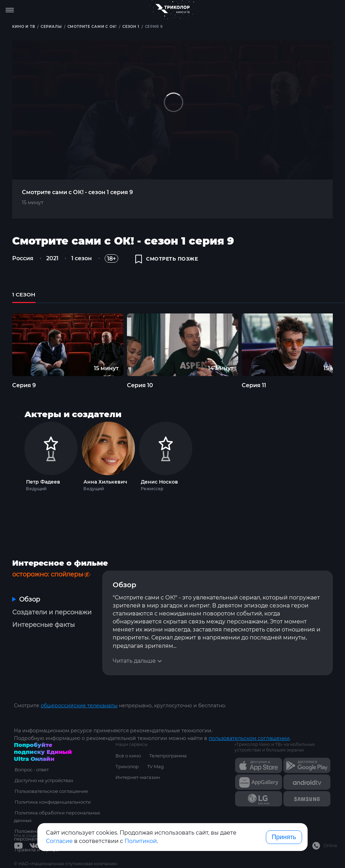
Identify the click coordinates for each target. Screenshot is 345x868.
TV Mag (155, 766)
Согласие (59, 841)
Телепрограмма (168, 756)
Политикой (141, 841)
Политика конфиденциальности (52, 802)
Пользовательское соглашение (51, 791)
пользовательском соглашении (249, 738)
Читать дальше (134, 662)
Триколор (127, 766)
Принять (284, 837)
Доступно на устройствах (43, 780)
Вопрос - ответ (31, 770)
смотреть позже (167, 260)
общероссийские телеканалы (79, 706)
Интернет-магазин (138, 777)
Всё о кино (128, 756)
